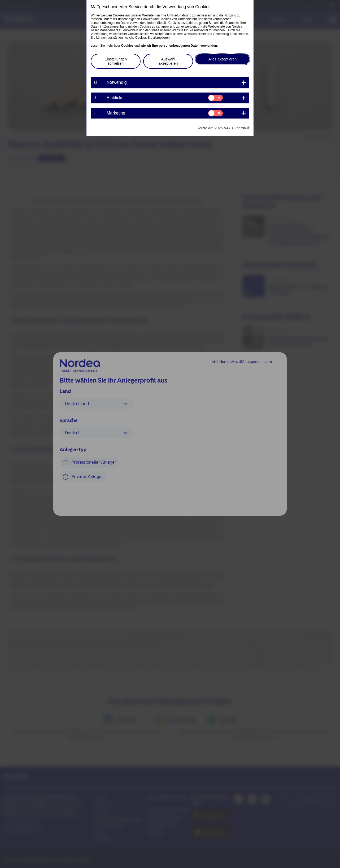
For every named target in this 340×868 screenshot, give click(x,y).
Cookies (127, 46)
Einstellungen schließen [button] (116, 61)
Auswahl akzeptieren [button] (168, 61)
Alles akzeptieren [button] (223, 59)
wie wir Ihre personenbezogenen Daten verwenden (179, 46)
